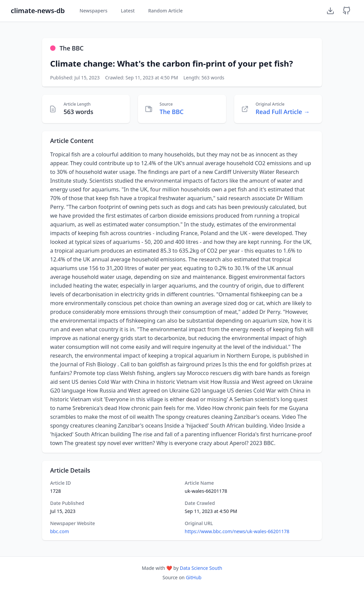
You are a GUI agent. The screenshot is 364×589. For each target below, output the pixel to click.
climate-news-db (38, 11)
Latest (128, 11)
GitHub (194, 577)
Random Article (165, 11)
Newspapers (93, 11)
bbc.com (60, 531)
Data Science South (201, 568)
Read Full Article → (283, 112)
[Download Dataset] (330, 11)
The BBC (171, 112)
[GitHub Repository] (347, 11)
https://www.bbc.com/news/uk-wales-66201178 (237, 531)
